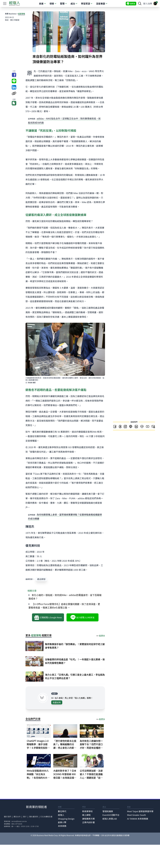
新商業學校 (87, 811)
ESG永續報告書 (46, 817)
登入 (145, 4)
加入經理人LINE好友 (82, 617)
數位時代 (62, 811)
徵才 (25, 817)
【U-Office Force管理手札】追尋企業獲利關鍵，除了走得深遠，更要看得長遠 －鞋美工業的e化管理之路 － (64, 606)
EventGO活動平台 (111, 815)
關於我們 (7, 817)
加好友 (131, 4)
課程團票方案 (88, 819)
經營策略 (21, 14)
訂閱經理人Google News (48, 617)
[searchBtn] (140, 4)
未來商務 (62, 826)
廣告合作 (17, 817)
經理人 (61, 815)
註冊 (150, 4)
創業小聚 (62, 822)
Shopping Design (66, 819)
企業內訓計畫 (88, 822)
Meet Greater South (137, 815)
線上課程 (86, 815)
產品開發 (41, 579)
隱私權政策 (33, 817)
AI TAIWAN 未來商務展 (138, 819)
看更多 (102, 636)
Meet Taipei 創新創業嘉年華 (140, 811)
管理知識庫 (108, 811)
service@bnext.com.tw (19, 821)
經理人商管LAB (110, 819)
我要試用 (57, 702)
